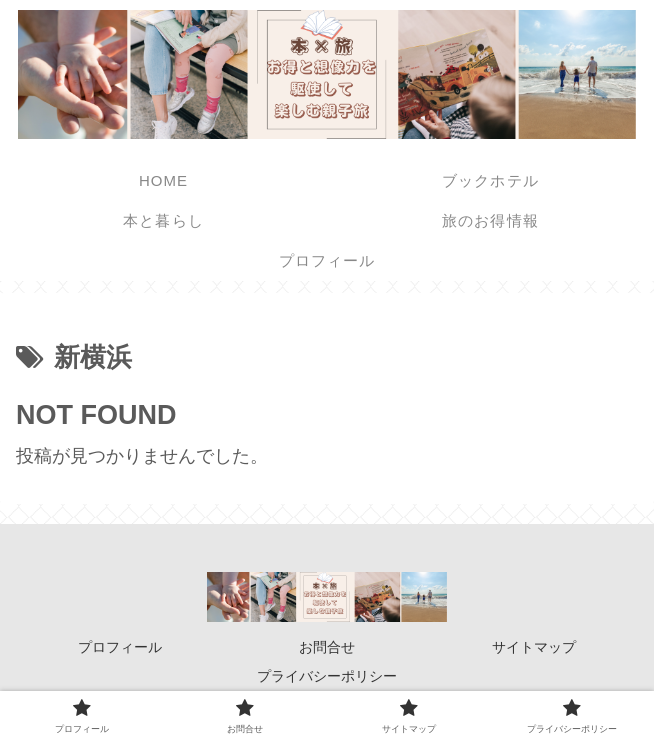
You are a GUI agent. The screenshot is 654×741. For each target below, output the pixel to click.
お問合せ (327, 647)
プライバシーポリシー (327, 676)
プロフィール (120, 647)
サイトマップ (534, 647)
